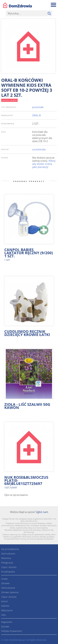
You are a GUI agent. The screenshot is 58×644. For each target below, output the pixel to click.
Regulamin (7, 622)
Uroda (4, 579)
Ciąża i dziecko (9, 567)
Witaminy (6, 558)
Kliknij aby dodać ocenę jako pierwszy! (44, 164)
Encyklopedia (8, 572)
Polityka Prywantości (12, 631)
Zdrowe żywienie (10, 592)
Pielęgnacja (7, 563)
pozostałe (38, 107)
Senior (5, 601)
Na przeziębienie (10, 549)
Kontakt (5, 627)
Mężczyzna (7, 610)
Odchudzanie (8, 554)
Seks (4, 615)
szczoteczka (39, 149)
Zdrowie (5, 583)
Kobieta (5, 606)
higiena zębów (9, 100)
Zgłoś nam (42, 512)
